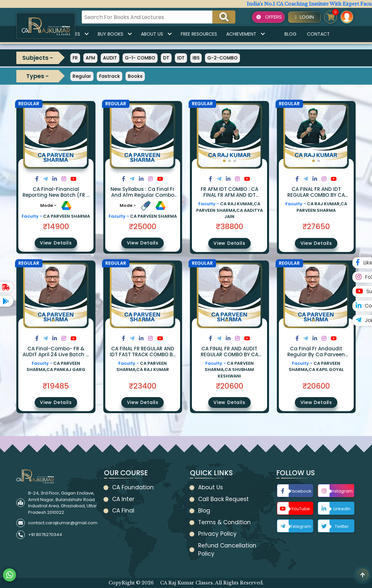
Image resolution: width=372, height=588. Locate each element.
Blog (290, 34)
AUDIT (110, 58)
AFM (90, 58)
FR (75, 58)
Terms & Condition (224, 522)
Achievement (245, 34)
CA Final (123, 511)
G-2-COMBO (222, 58)
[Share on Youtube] (74, 179)
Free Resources (199, 34)
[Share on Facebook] (37, 179)
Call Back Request (223, 499)
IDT (181, 58)
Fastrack (110, 76)
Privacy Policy (217, 534)
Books (135, 76)
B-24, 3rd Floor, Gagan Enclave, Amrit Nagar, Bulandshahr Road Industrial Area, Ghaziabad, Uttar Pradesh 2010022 (62, 503)
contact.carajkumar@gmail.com (63, 523)
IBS (196, 58)
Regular (82, 76)
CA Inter (123, 499)
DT (166, 58)
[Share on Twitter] (45, 179)
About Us (156, 34)
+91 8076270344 (45, 535)
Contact (318, 34)
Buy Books (115, 34)
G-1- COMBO (140, 58)
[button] (224, 161)
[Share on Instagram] (64, 179)
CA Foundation (133, 487)
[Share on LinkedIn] (55, 179)
